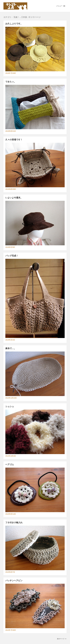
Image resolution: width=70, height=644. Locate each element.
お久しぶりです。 (14, 24)
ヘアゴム (10, 464)
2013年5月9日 (10, 247)
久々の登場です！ (14, 140)
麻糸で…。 (11, 348)
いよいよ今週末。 (14, 198)
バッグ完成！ (12, 256)
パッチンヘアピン (14, 581)
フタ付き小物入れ (14, 523)
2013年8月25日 (11, 189)
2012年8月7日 (10, 572)
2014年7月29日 (11, 73)
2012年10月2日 (11, 456)
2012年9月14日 (11, 514)
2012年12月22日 (11, 398)
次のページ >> (62, 639)
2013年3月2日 (10, 340)
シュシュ (10, 406)
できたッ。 (11, 82)
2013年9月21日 (11, 131)
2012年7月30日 (11, 630)
